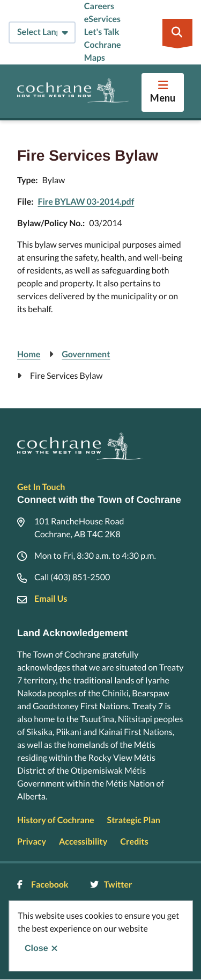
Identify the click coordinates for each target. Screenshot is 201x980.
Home (29, 354)
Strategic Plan (134, 820)
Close (36, 949)
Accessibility (83, 842)
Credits (134, 842)
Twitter (111, 885)
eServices (102, 19)
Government (86, 354)
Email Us (51, 599)
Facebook (43, 885)
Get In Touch (41, 487)
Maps (95, 58)
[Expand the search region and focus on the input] (177, 32)
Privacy (32, 842)
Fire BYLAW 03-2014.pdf (86, 202)
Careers (99, 6)
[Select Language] (42, 33)
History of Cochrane (56, 820)
